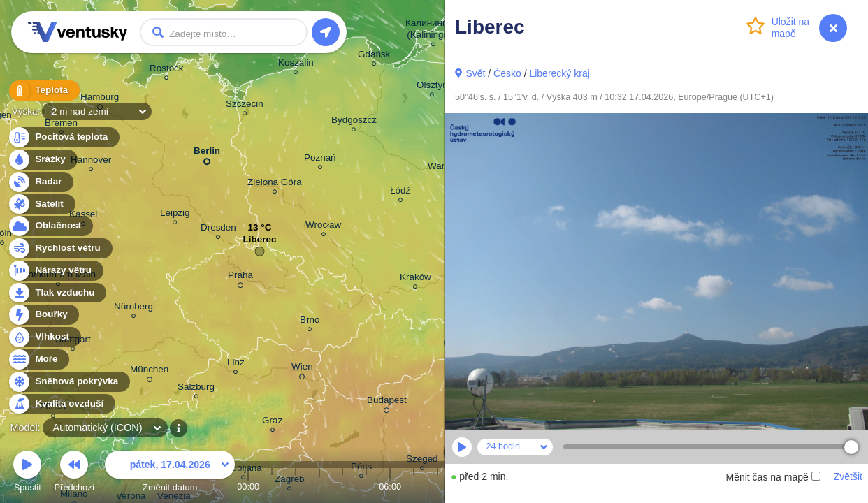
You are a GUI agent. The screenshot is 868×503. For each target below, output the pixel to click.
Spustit (27, 473)
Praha (240, 277)
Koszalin (296, 65)
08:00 (437, 487)
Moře (38, 359)
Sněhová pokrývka (68, 382)
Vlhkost (44, 337)
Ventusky (75, 32)
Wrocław (323, 227)
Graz (272, 422)
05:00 (366, 487)
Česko (507, 73)
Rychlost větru (60, 248)
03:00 (319, 487)
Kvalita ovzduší (61, 404)
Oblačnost (50, 226)
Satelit (41, 204)
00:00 (248, 487)
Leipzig (175, 215)
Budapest (387, 402)
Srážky (42, 160)
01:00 (272, 487)
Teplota (43, 90)
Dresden (218, 229)
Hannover (91, 162)
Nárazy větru (55, 271)
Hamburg (100, 99)
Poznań (320, 160)
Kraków (415, 279)
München (149, 372)
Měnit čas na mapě (773, 477)
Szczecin (245, 106)
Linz (236, 364)
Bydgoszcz (354, 122)
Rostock (167, 70)
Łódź (400, 192)
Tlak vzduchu (57, 293)
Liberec (260, 243)
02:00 (296, 487)
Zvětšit (848, 476)
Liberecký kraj (559, 73)
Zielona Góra (275, 184)
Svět (475, 73)
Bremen (61, 125)
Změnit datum (170, 473)
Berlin (207, 153)
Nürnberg (133, 308)
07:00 (414, 487)
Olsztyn (432, 87)
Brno (310, 322)
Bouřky (43, 315)
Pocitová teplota (63, 137)
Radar (41, 182)
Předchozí (75, 473)
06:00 (390, 487)
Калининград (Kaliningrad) (434, 31)
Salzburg (196, 389)
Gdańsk (374, 56)
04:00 (342, 487)
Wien (302, 369)
